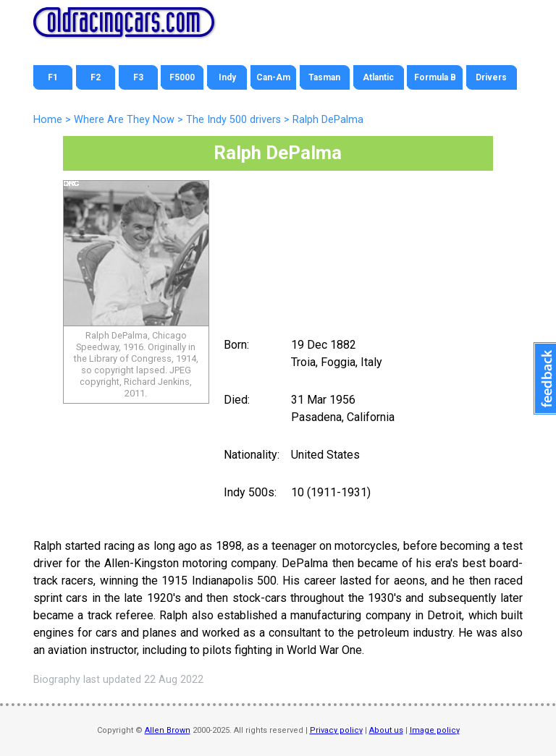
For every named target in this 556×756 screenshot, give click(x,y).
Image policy (435, 730)
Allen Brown (168, 730)
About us (386, 730)
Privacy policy (336, 730)
